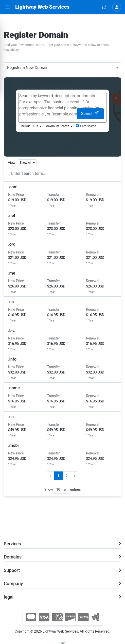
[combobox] (62, 68)
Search (90, 113)
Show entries (62, 490)
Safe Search (86, 126)
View (12, 163)
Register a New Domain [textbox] (28, 68)
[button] (8, 7)
